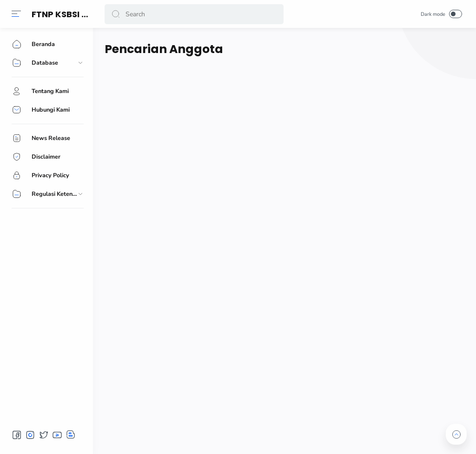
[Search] (194, 14)
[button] (16, 14)
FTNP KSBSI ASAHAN (74, 14)
